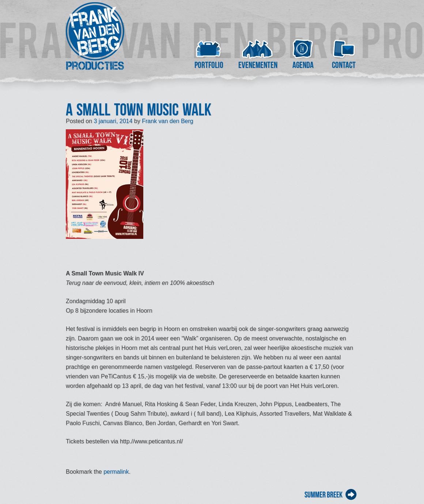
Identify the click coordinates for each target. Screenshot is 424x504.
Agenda (303, 65)
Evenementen (258, 65)
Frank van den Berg (168, 121)
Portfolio (209, 65)
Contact (344, 65)
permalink (116, 472)
